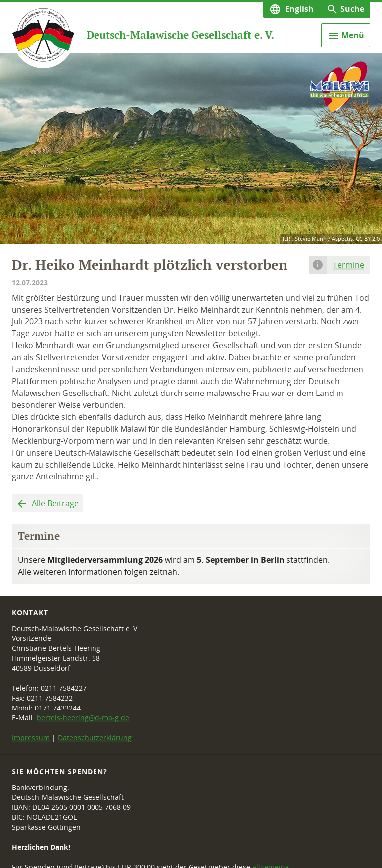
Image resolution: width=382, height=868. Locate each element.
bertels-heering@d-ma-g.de (83, 718)
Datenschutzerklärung (95, 738)
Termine (348, 265)
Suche (352, 9)
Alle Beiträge (54, 503)
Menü (353, 35)
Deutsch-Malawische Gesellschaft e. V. (180, 35)
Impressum (31, 738)
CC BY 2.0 (368, 239)
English (298, 9)
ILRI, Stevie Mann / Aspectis (318, 239)
